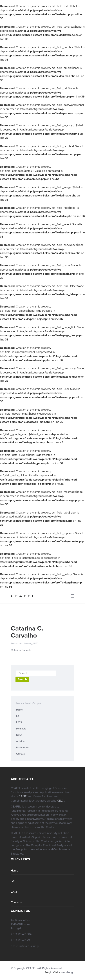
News (19, 735)
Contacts (21, 754)
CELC (60, 801)
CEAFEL (23, 596)
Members (21, 729)
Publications (23, 748)
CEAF (23, 797)
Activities (21, 741)
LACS (19, 722)
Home (19, 710)
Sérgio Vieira (52, 972)
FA (18, 716)
